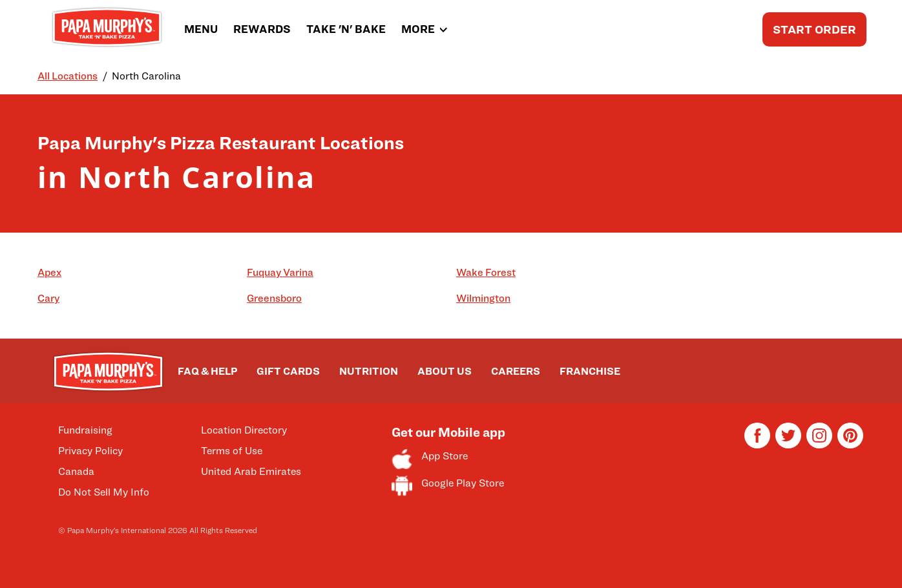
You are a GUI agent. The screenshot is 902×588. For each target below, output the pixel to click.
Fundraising (85, 430)
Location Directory (244, 430)
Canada (76, 471)
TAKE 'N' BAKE (346, 29)
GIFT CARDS (288, 371)
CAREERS (516, 371)
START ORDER (814, 29)
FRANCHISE (590, 371)
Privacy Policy (90, 451)
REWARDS (262, 29)
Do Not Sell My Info (104, 492)
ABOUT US (445, 371)
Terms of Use (232, 451)
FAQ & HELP (207, 371)
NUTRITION (369, 371)
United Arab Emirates (251, 471)
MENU (201, 29)
